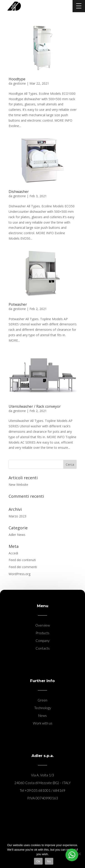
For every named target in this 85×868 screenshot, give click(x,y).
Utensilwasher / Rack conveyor (35, 406)
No (49, 861)
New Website (18, 485)
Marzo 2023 (17, 516)
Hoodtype (17, 79)
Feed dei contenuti (22, 560)
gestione (19, 83)
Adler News (17, 535)
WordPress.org (19, 574)
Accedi (13, 553)
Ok (38, 861)
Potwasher (18, 304)
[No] (79, 854)
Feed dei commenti (23, 567)
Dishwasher (19, 192)
